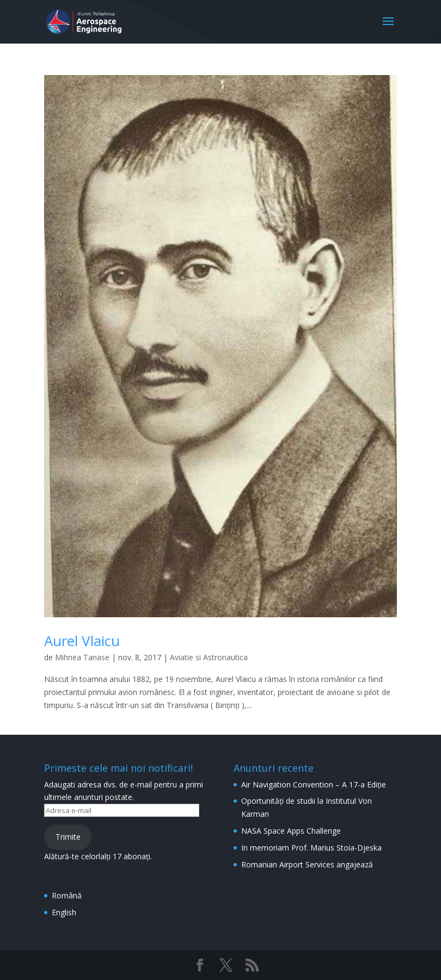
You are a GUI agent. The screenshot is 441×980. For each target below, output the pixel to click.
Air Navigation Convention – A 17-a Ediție (314, 784)
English (64, 912)
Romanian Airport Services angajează (307, 864)
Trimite (68, 837)
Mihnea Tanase (82, 657)
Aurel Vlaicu (82, 641)
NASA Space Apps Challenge (291, 831)
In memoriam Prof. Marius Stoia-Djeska (311, 848)
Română (67, 895)
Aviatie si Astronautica (209, 657)
